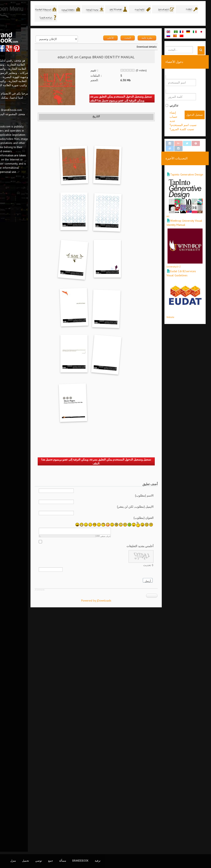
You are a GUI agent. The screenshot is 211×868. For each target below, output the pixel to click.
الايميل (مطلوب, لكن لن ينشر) (143, 749)
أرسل (155, 824)
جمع (51, 861)
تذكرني (179, 106)
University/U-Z (181, 253)
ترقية (98, 861)
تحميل (26, 861)
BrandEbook (80, 861)
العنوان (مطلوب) (151, 760)
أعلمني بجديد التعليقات (147, 789)
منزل (13, 861)
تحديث (155, 808)
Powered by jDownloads (115, 843)
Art (175, 210)
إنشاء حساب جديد (188, 122)
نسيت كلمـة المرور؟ (189, 131)
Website (178, 296)
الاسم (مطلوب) (151, 738)
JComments (70, 832)
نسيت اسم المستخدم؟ (190, 126)
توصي (39, 861)
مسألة (63, 861)
